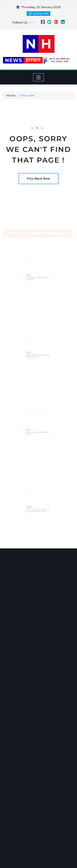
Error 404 (27, 96)
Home (11, 96)
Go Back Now (38, 178)
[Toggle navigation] (39, 77)
